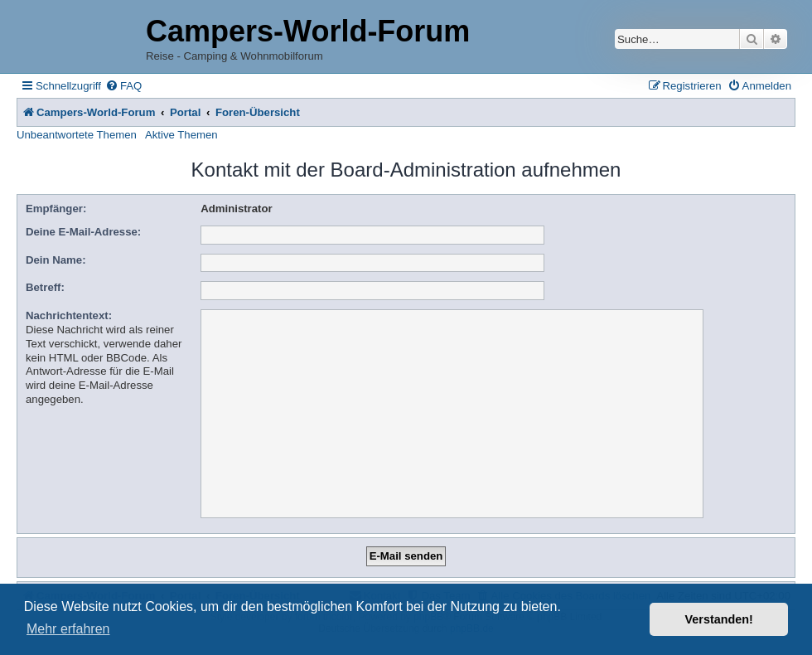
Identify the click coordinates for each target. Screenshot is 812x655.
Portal (185, 112)
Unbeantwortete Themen (77, 135)
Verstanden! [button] (719, 619)
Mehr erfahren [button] (68, 629)
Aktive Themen (181, 135)
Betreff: (45, 287)
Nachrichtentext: (69, 315)
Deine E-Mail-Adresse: (83, 232)
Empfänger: (56, 209)
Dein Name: (56, 260)
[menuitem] (123, 86)
